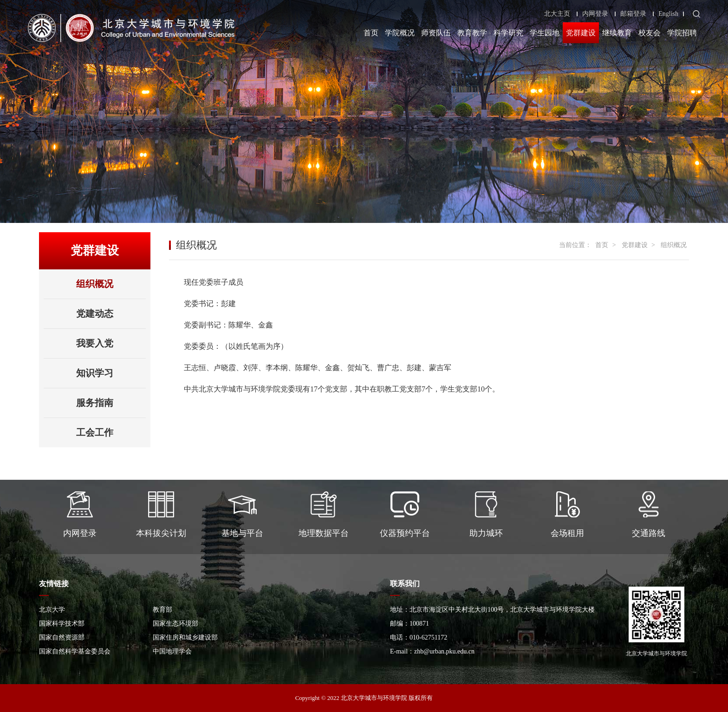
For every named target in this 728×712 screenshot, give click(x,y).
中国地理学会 (172, 651)
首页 (371, 33)
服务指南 (95, 403)
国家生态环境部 (175, 624)
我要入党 (95, 343)
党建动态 (95, 314)
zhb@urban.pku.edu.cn (444, 651)
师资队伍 (436, 33)
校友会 (650, 33)
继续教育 (617, 33)
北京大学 (52, 610)
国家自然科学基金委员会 (75, 651)
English (668, 14)
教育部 (162, 610)
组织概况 (95, 284)
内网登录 (595, 14)
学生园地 (545, 33)
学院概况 (400, 33)
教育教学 (472, 33)
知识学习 (95, 373)
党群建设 (581, 33)
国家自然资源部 (62, 637)
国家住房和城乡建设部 (185, 637)
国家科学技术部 (62, 624)
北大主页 (557, 14)
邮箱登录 (633, 14)
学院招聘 (682, 33)
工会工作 (95, 432)
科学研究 (508, 33)
